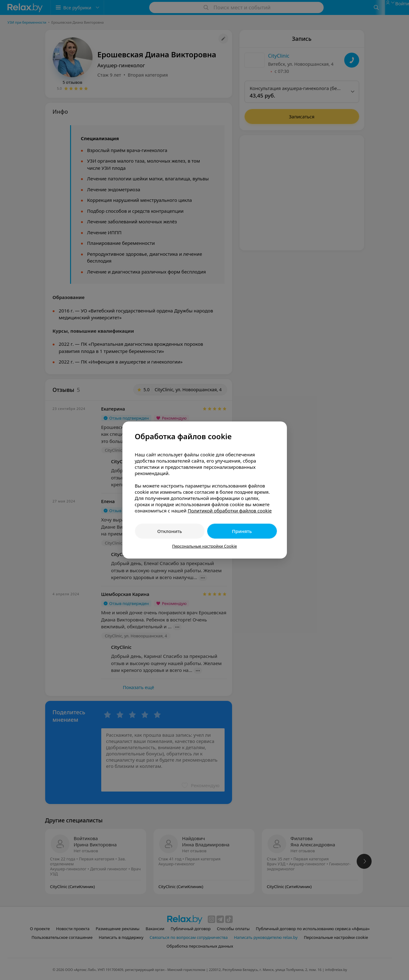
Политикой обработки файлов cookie (230, 511)
